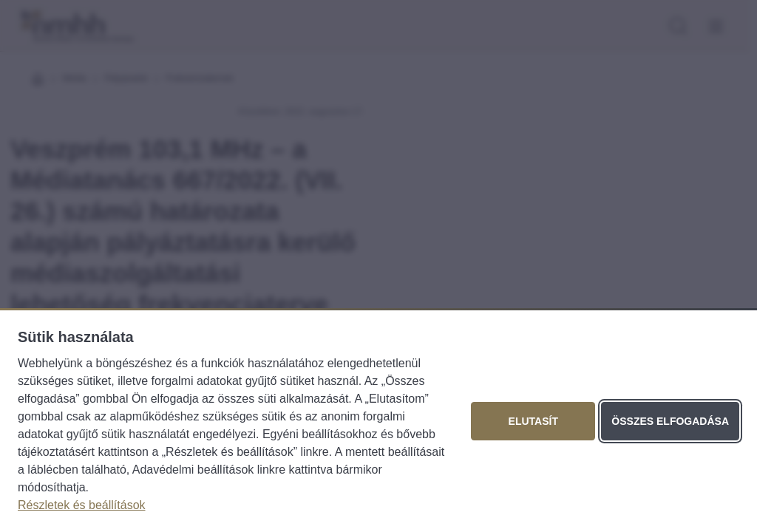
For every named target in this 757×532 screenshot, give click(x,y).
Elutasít (533, 421)
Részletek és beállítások (82, 505)
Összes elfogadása (670, 421)
